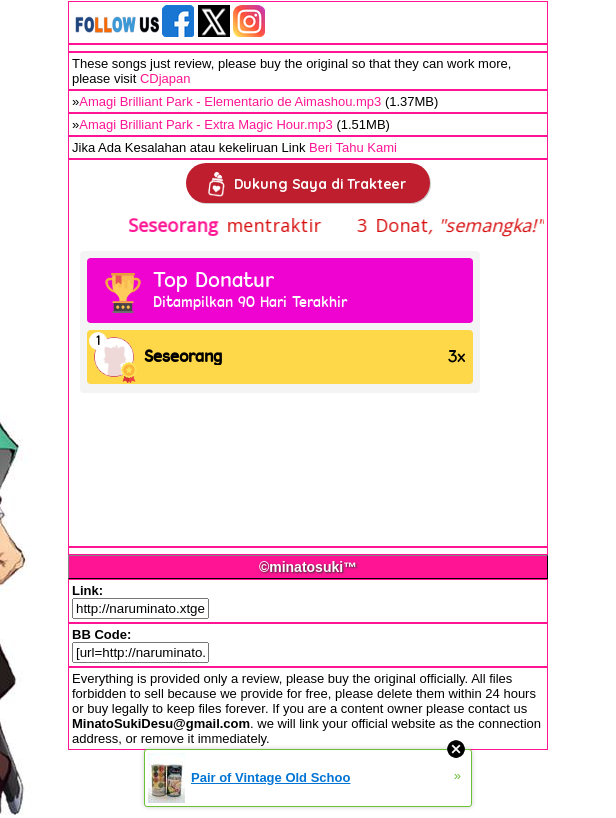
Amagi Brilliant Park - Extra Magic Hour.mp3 (206, 124)
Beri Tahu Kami (353, 147)
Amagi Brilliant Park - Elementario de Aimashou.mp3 (230, 101)
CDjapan (165, 78)
